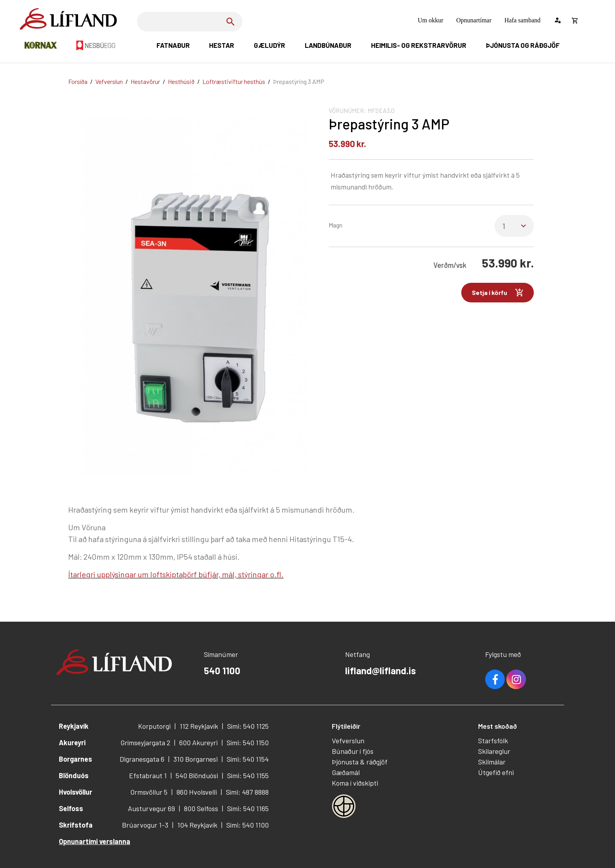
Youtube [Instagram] (516, 679)
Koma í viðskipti (355, 783)
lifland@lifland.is (380, 671)
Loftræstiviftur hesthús (234, 81)
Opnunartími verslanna (95, 841)
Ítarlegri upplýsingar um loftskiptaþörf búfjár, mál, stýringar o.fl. (176, 574)
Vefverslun (109, 81)
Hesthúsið (181, 81)
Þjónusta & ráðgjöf (360, 762)
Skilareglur (494, 751)
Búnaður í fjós (353, 751)
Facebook (495, 679)
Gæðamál (346, 772)
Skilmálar (492, 762)
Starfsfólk (493, 741)
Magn (336, 225)
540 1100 (222, 671)
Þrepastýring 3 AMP (299, 81)
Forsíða (78, 81)
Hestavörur (145, 81)
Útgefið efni (496, 772)
